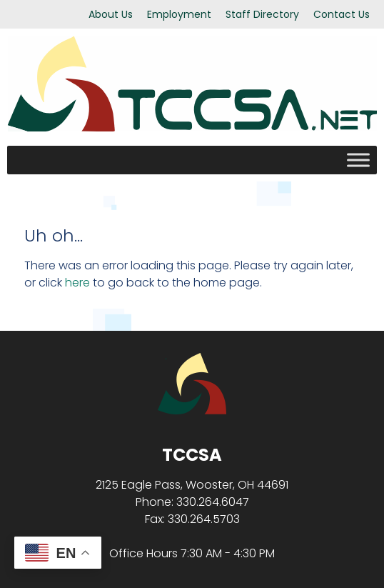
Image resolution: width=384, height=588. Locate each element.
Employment (179, 14)
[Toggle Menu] (358, 160)
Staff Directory (262, 14)
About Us (111, 14)
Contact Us (342, 14)
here (77, 283)
